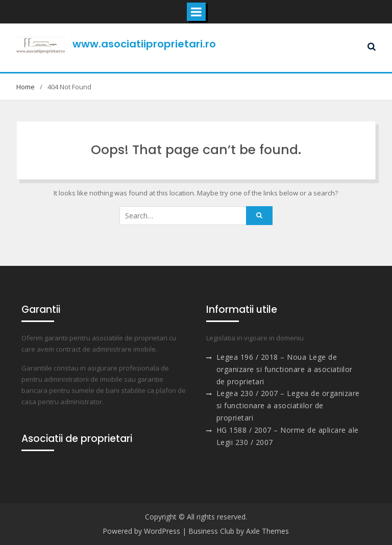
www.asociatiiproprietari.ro (144, 44)
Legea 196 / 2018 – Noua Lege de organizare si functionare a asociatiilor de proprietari (285, 369)
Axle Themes (267, 531)
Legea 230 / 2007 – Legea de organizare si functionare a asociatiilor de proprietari (288, 405)
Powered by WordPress (141, 531)
